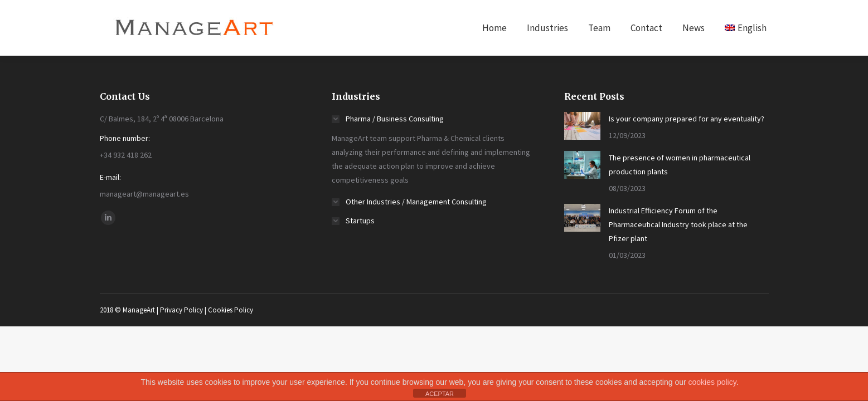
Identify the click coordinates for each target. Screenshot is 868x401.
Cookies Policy (231, 310)
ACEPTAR (440, 394)
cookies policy (712, 382)
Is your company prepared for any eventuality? (687, 119)
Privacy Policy (181, 310)
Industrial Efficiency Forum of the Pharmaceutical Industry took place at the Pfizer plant (678, 224)
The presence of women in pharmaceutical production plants (680, 165)
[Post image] (582, 126)
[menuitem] (494, 28)
